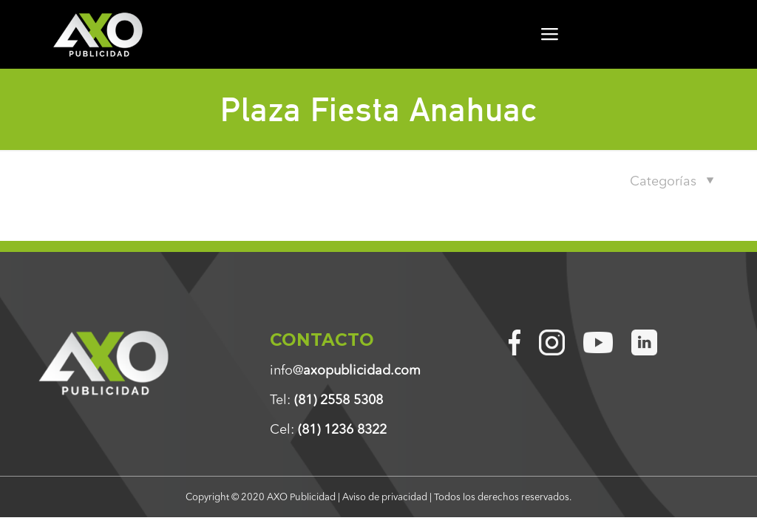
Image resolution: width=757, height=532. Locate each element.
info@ (345, 370)
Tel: (326, 400)
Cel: (328, 429)
